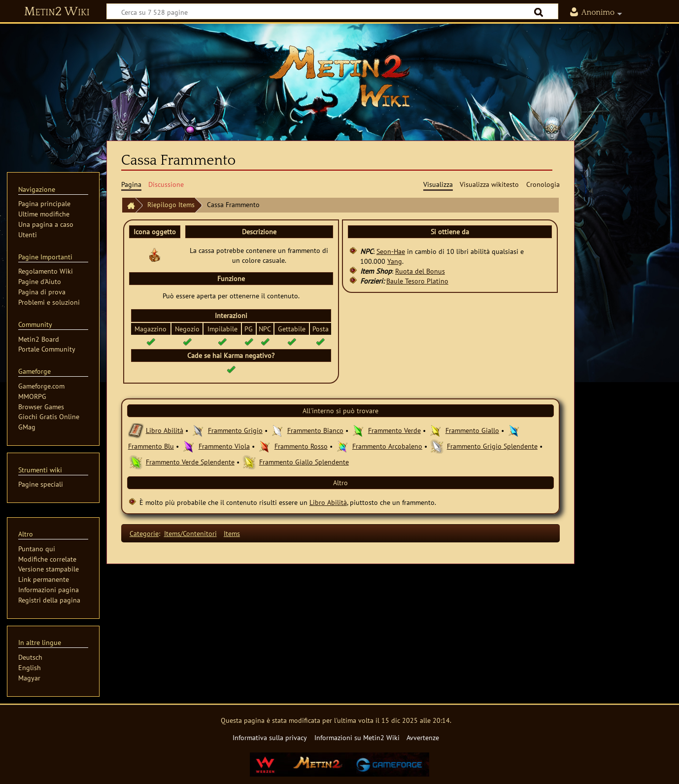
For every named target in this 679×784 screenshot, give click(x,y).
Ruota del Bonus (420, 271)
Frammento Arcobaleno (387, 446)
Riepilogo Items (171, 204)
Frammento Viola (224, 446)
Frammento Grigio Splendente (492, 446)
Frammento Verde (394, 430)
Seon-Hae (391, 251)
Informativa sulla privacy (270, 737)
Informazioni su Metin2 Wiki (357, 737)
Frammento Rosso (301, 446)
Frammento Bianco (315, 430)
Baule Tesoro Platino (417, 281)
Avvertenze (423, 737)
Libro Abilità (165, 430)
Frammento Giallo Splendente (304, 462)
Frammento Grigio (235, 430)
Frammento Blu (151, 446)
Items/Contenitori (190, 533)
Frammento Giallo (472, 430)
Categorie (144, 533)
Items (232, 533)
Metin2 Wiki (57, 12)
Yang (395, 261)
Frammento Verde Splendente (190, 462)
